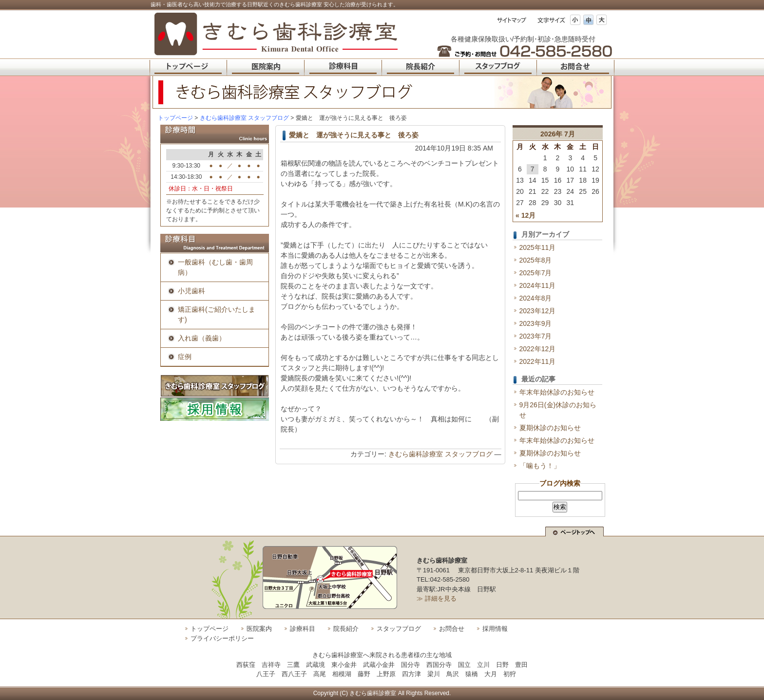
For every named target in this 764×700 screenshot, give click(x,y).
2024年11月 (538, 285)
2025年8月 (536, 260)
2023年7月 (536, 336)
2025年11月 (538, 247)
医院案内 (259, 629)
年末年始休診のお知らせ (557, 392)
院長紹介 (346, 629)
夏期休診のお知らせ (550, 428)
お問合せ (452, 629)
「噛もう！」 (540, 466)
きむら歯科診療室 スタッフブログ (440, 454)
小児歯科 (191, 291)
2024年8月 (536, 298)
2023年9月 (536, 323)
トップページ (175, 118)
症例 (185, 357)
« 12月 (525, 215)
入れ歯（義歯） (202, 338)
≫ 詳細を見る (437, 598)
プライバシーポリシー (222, 638)
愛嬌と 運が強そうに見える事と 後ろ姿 (354, 135)
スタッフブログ (399, 629)
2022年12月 (538, 349)
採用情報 (495, 629)
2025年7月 (536, 273)
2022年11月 (538, 361)
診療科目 (303, 629)
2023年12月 (538, 311)
